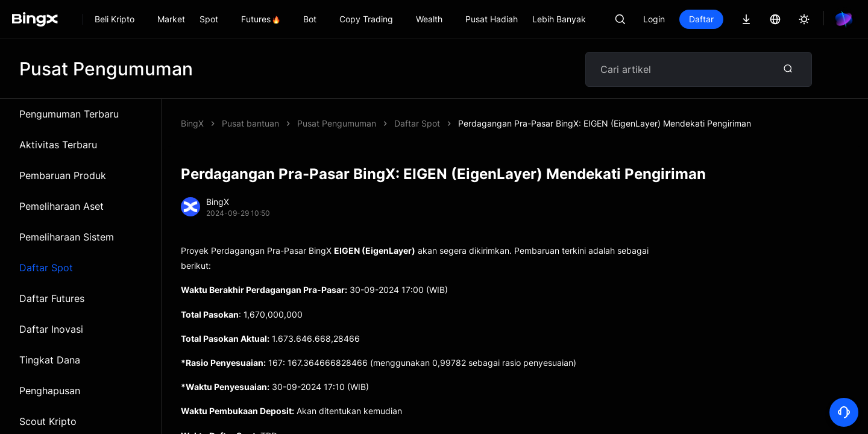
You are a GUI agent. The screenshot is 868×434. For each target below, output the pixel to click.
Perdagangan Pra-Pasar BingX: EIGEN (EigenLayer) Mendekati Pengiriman (444, 123)
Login (654, 19)
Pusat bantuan (250, 123)
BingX (192, 123)
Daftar (701, 19)
